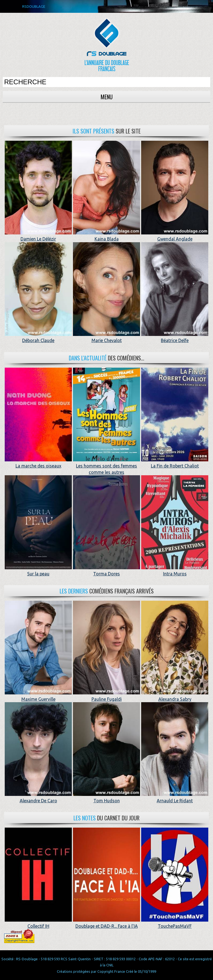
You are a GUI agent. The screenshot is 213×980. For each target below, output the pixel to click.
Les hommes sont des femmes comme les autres (106, 466)
